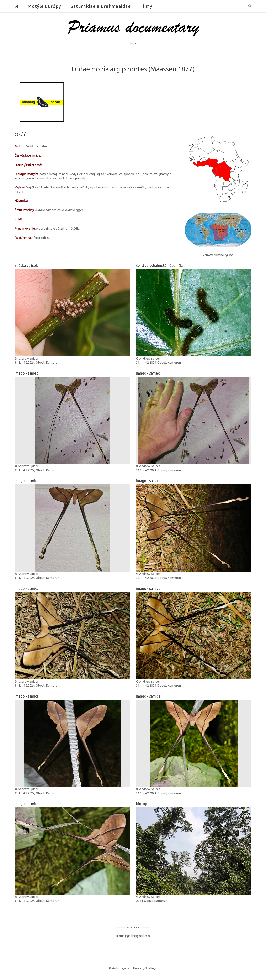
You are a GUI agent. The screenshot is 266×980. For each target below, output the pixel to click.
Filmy (146, 6)
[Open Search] (250, 6)
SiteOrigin (151, 968)
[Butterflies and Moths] (17, 6)
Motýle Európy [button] (44, 6)
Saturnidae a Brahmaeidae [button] (101, 6)
